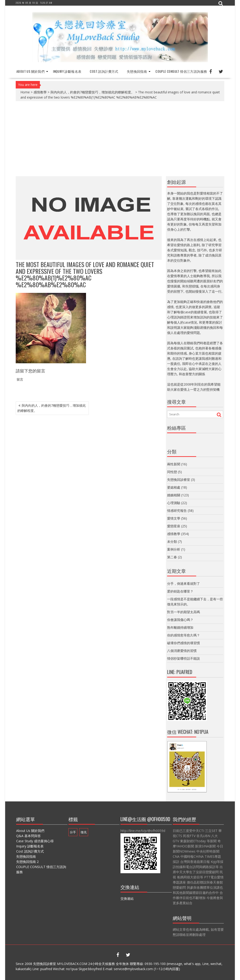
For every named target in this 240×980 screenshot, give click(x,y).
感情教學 (40, 92)
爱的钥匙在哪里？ (180, 591)
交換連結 (127, 898)
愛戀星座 (174, 526)
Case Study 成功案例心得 (35, 841)
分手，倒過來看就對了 (184, 584)
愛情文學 (174, 518)
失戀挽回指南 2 (27, 862)
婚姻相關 (174, 495)
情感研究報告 (177, 511)
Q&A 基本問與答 (28, 836)
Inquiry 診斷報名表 (67, 71)
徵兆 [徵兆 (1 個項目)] (84, 832)
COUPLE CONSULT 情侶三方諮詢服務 (181, 71)
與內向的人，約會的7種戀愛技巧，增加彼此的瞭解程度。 (92, 92)
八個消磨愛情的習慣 (182, 651)
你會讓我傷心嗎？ (180, 620)
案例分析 (174, 549)
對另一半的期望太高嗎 (184, 612)
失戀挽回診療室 (179, 480)
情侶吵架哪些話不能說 (184, 658)
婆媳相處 (174, 487)
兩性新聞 (174, 464)
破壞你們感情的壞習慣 (184, 643)
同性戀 (172, 472)
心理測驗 (174, 503)
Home (25, 92)
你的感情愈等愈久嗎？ (184, 635)
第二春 (172, 557)
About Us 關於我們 (30, 71)
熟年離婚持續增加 (180, 627)
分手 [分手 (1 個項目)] (73, 832)
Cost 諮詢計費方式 (104, 71)
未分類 (172, 542)
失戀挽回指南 (137, 71)
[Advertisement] (120, 139)
